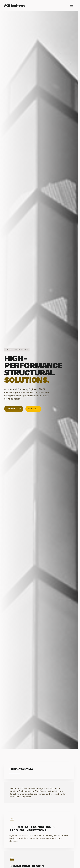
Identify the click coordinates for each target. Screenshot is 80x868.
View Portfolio (14, 409)
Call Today (33, 409)
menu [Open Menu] (72, 6)
